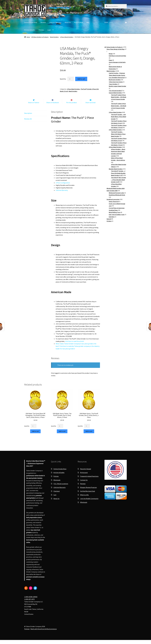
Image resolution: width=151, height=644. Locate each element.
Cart (55, 499)
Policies (41, 30)
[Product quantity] (71, 79)
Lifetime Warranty (55, 22)
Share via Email (91, 107)
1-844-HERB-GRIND (31, 601)
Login (49, 30)
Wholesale (57, 484)
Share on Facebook (53, 107)
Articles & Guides (30, 30)
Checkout (57, 495)
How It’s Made (79, 22)
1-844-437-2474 (29, 603)
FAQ (88, 22)
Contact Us (84, 484)
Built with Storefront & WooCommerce (44, 633)
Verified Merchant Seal (88, 495)
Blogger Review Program (89, 491)
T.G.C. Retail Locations (61, 488)
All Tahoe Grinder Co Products (40, 37)
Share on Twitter (34, 107)
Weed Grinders (54, 37)
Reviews (43, 22)
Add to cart (81, 79)
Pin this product (72, 107)
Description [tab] (28, 117)
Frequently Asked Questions (89, 480)
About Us (68, 22)
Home (28, 37)
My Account (84, 477)
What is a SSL (85, 499)
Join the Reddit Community (89, 503)
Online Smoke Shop (31, 22)
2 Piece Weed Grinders (67, 37)
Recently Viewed (86, 473)
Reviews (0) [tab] (28, 123)
